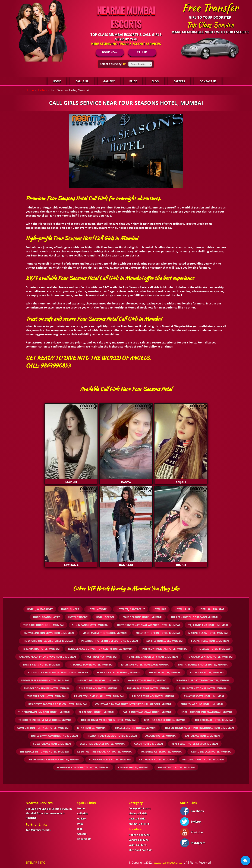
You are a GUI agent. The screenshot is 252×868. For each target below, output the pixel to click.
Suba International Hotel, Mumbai (203, 688)
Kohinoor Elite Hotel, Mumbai (110, 759)
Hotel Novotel (98, 609)
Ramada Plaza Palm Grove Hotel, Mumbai (47, 657)
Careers (179, 81)
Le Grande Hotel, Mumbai (157, 759)
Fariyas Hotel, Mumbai (134, 767)
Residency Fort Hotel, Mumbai (203, 759)
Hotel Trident (78, 617)
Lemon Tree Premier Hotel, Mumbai (45, 680)
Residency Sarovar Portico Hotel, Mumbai (58, 704)
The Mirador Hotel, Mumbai (47, 696)
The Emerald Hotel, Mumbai (214, 720)
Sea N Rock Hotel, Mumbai (96, 712)
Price (133, 81)
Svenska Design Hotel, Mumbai (98, 680)
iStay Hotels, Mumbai (92, 728)
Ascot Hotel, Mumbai (148, 744)
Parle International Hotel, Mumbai (147, 712)
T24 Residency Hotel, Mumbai (99, 688)
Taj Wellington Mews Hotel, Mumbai (49, 633)
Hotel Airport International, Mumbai (207, 712)
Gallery (109, 81)
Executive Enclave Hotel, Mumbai (103, 744)
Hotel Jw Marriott (40, 609)
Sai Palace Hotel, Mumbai (203, 736)
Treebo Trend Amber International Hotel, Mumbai (199, 728)
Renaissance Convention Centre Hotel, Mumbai (101, 649)
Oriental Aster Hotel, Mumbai (162, 752)
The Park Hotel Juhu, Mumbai (44, 625)
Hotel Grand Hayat (46, 617)
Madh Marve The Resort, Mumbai (105, 633)
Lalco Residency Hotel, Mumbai (154, 696)
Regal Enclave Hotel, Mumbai (211, 752)
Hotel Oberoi (105, 617)
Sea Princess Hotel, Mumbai (210, 641)
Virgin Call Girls (138, 813)
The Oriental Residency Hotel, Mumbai (54, 759)
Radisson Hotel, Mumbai (207, 672)
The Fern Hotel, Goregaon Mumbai (194, 617)
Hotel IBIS (159, 609)
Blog (155, 81)
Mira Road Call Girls (140, 850)
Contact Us (208, 81)
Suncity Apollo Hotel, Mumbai (202, 704)
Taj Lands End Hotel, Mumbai (208, 625)
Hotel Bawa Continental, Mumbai (55, 736)
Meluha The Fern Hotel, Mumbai (158, 633)
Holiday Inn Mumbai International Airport (58, 672)
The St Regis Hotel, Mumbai (41, 665)
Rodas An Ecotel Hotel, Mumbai (118, 672)
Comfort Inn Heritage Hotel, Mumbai (43, 728)
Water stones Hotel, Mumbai (147, 680)
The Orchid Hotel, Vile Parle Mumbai (48, 641)
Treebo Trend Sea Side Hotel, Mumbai (112, 736)
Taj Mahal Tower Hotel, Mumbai (90, 665)
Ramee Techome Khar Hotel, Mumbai (99, 696)
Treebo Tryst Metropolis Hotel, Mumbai (108, 720)
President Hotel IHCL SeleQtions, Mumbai (110, 641)
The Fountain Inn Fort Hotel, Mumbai (44, 712)
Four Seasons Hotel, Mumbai (142, 617)
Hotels (42, 90)
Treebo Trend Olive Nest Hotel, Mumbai (45, 720)
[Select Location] (140, 64)
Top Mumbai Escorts (38, 830)
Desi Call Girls (137, 819)
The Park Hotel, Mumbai (165, 672)
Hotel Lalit (182, 609)
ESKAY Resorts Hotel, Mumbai (204, 696)
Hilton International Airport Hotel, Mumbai (148, 625)
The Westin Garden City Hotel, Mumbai (152, 657)
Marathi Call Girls (139, 824)
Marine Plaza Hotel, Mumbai (208, 633)
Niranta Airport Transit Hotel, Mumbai (203, 680)
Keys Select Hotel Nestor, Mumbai (195, 744)
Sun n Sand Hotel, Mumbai (90, 625)
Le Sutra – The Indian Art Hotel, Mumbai (105, 752)
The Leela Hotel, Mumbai (213, 649)
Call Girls (83, 813)
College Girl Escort (140, 808)
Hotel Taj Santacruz (131, 609)
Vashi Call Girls (138, 845)
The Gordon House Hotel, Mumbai (47, 688)
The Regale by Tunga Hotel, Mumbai (44, 752)
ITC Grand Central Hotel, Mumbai (210, 657)
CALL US (142, 52)
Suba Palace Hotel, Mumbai (52, 744)
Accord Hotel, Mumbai (161, 736)
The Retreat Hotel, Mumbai (176, 767)
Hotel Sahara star (212, 609)
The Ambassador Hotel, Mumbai (149, 688)
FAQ (43, 863)
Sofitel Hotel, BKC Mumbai (165, 641)
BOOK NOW (110, 52)
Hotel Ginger (70, 609)
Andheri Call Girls (139, 835)
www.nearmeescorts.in (169, 863)
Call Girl (82, 81)
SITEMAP (31, 863)
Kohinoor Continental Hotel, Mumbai (83, 767)
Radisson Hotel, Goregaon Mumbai (145, 665)
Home (57, 81)
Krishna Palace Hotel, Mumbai (165, 720)
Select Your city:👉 (113, 64)
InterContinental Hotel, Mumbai (165, 649)
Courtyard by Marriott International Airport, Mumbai (134, 704)
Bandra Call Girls (139, 840)
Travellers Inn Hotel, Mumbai (136, 728)
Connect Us (84, 839)
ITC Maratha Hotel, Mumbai (41, 649)
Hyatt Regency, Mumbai (101, 657)
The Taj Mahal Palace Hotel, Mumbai (203, 665)
